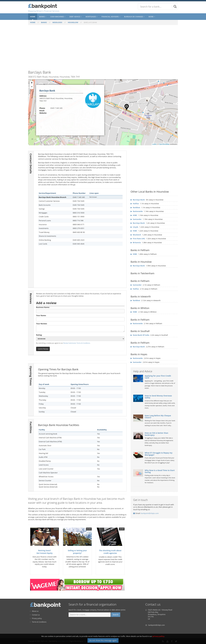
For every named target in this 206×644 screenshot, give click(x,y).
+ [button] (32, 83)
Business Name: (80, 310)
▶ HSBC (134, 215)
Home (33, 17)
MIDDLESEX (57, 22)
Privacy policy (36, 618)
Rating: (80, 337)
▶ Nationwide (137, 211)
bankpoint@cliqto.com (150, 513)
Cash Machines (58, 17)
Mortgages (92, 17)
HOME (33, 22)
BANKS (44, 22)
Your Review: (80, 327)
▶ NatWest (135, 207)
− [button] (32, 87)
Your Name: (80, 318)
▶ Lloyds (134, 227)
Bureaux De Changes (134, 17)
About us (34, 611)
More (152, 17)
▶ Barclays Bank (138, 200)
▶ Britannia (136, 242)
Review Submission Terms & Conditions (77, 343)
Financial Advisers (111, 17)
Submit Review (43, 349)
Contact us (35, 615)
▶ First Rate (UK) (138, 239)
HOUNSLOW (73, 22)
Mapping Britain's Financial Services (44, 11)
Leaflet (154, 144)
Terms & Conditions (38, 622)
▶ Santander (136, 219)
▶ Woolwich (136, 235)
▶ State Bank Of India (140, 335)
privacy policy (158, 639)
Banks (43, 17)
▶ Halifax (135, 204)
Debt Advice (75, 17)
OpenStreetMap (164, 144)
